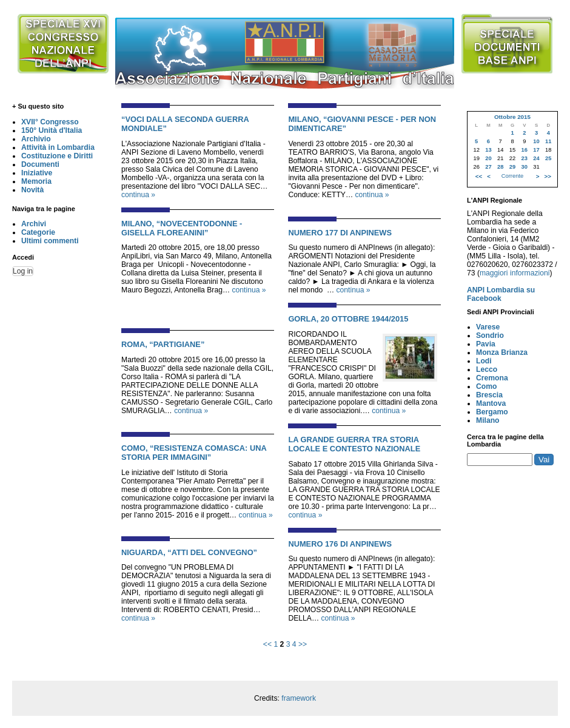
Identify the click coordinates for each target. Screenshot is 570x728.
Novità (32, 190)
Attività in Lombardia (58, 147)
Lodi (484, 361)
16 (525, 150)
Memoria (36, 181)
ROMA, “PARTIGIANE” (163, 344)
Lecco (487, 369)
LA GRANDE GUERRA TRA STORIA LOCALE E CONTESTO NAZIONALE (354, 444)
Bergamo (492, 412)
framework (299, 698)
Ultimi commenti (50, 241)
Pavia (486, 344)
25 (548, 158)
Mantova (491, 403)
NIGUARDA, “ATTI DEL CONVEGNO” (189, 552)
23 (525, 158)
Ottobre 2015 (512, 117)
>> (303, 644)
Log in (23, 271)
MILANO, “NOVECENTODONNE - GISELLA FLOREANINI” (182, 228)
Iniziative (37, 173)
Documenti (40, 164)
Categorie (38, 232)
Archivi (34, 224)
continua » (138, 195)
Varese (488, 327)
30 (525, 167)
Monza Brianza (502, 352)
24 (536, 158)
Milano (488, 420)
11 (548, 141)
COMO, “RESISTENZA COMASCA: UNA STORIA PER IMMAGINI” (194, 453)
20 (488, 158)
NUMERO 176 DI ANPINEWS (340, 544)
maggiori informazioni (515, 273)
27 (488, 167)
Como (486, 386)
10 (536, 141)
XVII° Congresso (50, 122)
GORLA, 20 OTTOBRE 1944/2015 (348, 319)
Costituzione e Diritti (57, 156)
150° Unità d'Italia (52, 130)
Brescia (489, 395)
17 (536, 150)
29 (512, 167)
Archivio (36, 139)
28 (500, 167)
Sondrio (490, 335)
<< (267, 644)
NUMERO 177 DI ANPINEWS (340, 233)
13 (488, 150)
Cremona (492, 378)
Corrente (512, 176)
